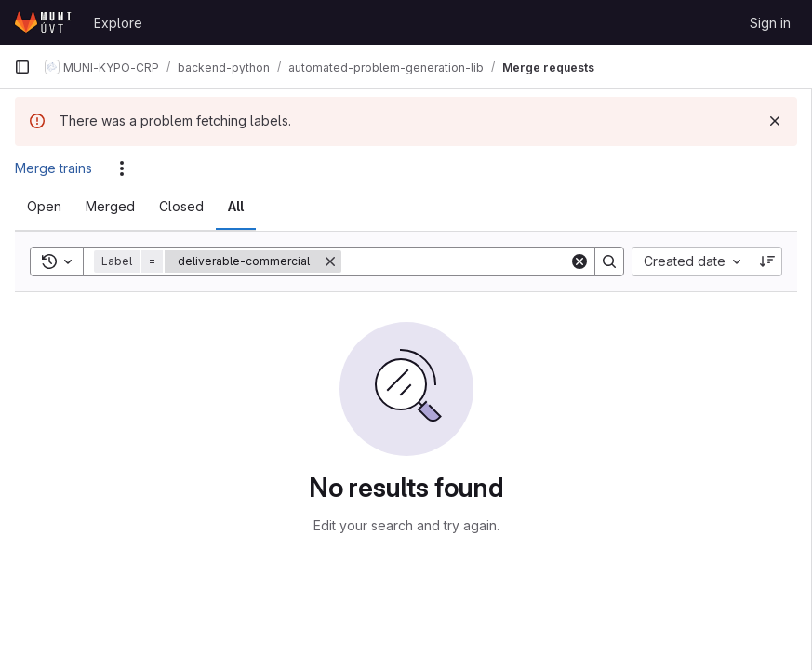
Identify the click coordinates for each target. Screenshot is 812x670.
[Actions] (122, 168)
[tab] (44, 207)
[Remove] (330, 261)
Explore (118, 23)
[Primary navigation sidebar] (22, 67)
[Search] (457, 261)
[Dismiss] (775, 121)
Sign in (770, 23)
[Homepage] (45, 22)
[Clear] (579, 261)
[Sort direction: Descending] (767, 261)
